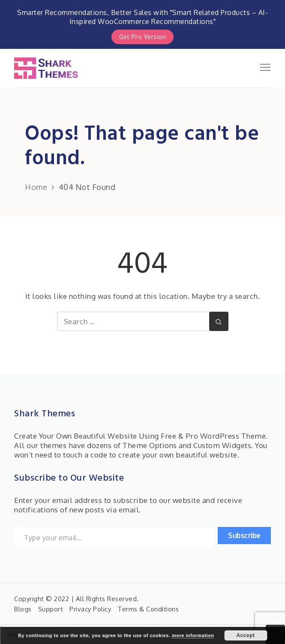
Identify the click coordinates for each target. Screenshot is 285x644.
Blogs (23, 609)
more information (193, 635)
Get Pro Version (143, 37)
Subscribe (244, 536)
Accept (245, 635)
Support (51, 609)
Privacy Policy (90, 609)
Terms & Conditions (148, 609)
